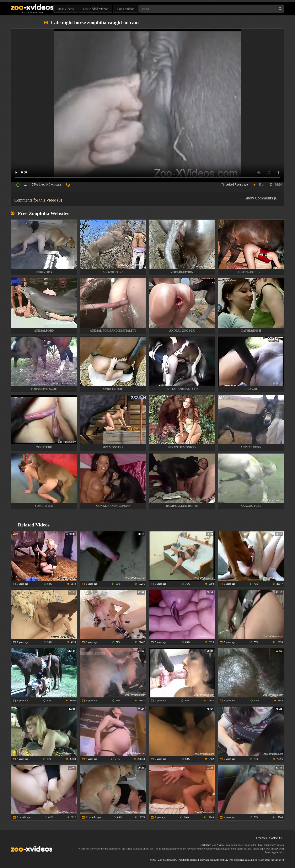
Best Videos (66, 9)
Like (21, 185)
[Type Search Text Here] (212, 9)
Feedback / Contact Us (269, 838)
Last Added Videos (95, 9)
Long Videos (126, 9)
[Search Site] (280, 9)
